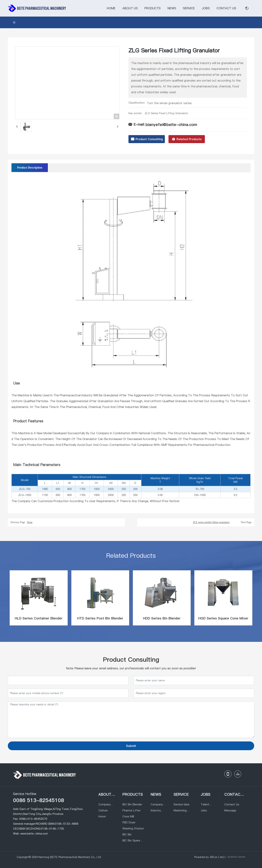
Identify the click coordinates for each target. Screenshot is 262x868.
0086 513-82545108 (39, 800)
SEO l (223, 857)
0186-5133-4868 (67, 824)
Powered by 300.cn (206, 857)
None (30, 522)
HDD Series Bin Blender (162, 618)
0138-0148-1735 (52, 829)
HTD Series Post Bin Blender (100, 618)
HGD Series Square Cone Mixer (223, 618)
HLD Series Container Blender (39, 618)
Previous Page (18, 522)
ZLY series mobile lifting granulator (211, 522)
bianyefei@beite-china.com (171, 125)
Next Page (246, 522)
